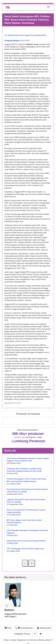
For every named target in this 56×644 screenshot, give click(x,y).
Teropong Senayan (12, 41)
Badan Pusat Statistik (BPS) (35, 35)
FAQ (8, 628)
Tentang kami (44, 628)
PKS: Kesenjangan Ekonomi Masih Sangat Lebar (25, 549)
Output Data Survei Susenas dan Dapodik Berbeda (26, 541)
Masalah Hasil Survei (16, 35)
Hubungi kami (24, 628)
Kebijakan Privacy (22, 634)
